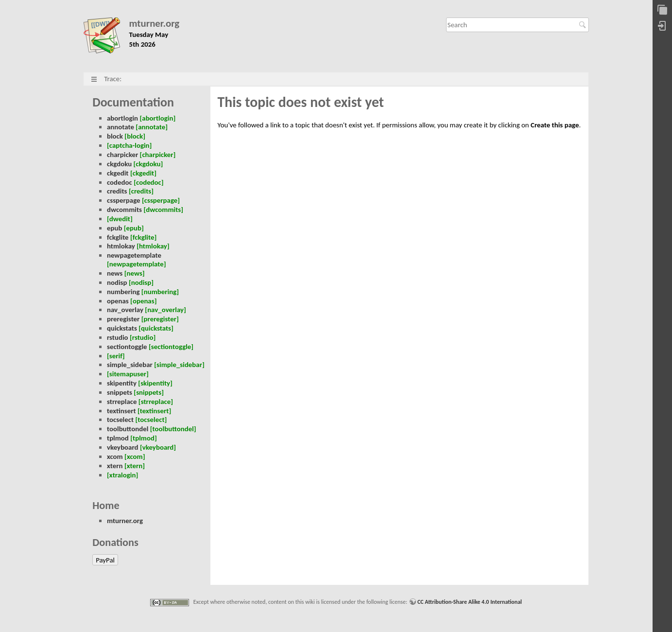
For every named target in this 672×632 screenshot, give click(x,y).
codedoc (120, 182)
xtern (115, 466)
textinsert (121, 411)
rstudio (118, 337)
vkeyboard (123, 447)
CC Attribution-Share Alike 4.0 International (470, 602)
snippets (120, 392)
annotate (121, 127)
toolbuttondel (128, 429)
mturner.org (155, 24)
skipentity (122, 383)
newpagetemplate (134, 255)
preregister (123, 319)
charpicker (122, 155)
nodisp (117, 282)
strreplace (122, 402)
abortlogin (122, 118)
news (115, 273)
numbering (123, 292)
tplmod (118, 438)
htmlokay (121, 246)
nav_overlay (125, 310)
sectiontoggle (127, 347)
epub (114, 228)
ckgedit (118, 173)
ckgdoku (119, 164)
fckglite (118, 237)
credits (117, 191)
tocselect (120, 420)
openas (118, 301)
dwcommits (124, 210)
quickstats (122, 328)
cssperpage (124, 200)
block (115, 136)
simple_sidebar (130, 365)
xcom (115, 456)
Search (584, 25)
